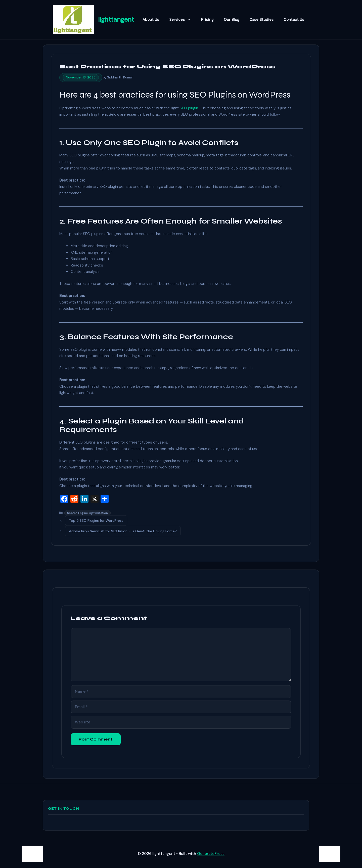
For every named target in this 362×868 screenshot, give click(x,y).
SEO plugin (189, 108)
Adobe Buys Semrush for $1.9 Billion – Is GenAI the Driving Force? (123, 531)
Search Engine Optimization (87, 513)
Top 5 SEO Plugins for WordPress (96, 520)
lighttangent (116, 19)
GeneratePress (211, 854)
